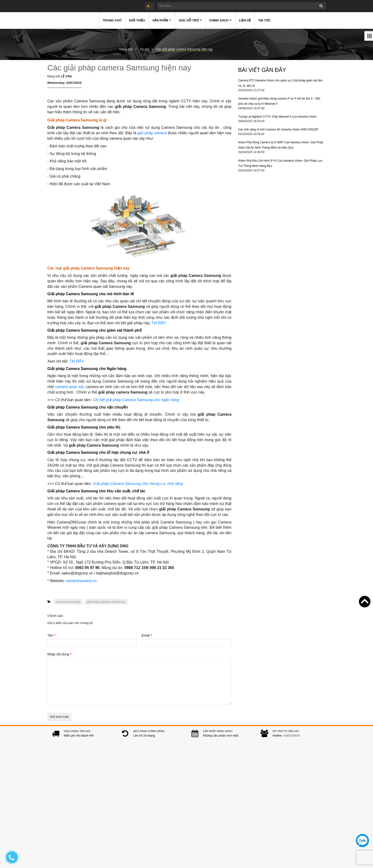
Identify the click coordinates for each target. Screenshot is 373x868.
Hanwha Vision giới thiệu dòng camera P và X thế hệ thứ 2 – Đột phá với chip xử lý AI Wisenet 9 (279, 101)
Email (147, 635)
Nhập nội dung (59, 654)
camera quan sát (69, 387)
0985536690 (292, 740)
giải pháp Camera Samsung (106, 602)
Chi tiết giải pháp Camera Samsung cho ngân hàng (136, 400)
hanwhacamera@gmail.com (151, 823)
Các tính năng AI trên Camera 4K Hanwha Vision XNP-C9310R (278, 130)
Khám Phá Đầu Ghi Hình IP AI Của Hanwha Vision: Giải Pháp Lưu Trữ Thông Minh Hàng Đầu (280, 163)
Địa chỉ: (125, 783)
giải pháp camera (152, 133)
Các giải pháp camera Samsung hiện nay (119, 68)
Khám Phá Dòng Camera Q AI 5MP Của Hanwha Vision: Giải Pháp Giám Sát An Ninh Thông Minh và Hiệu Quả (281, 145)
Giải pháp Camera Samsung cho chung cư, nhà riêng (138, 484)
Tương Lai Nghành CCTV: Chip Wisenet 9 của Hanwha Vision (277, 117)
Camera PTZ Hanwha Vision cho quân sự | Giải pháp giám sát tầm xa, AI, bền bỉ (280, 83)
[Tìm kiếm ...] (200, 6)
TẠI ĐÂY (159, 323)
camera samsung (68, 602)
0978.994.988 (153, 815)
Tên (51, 635)
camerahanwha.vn (81, 581)
